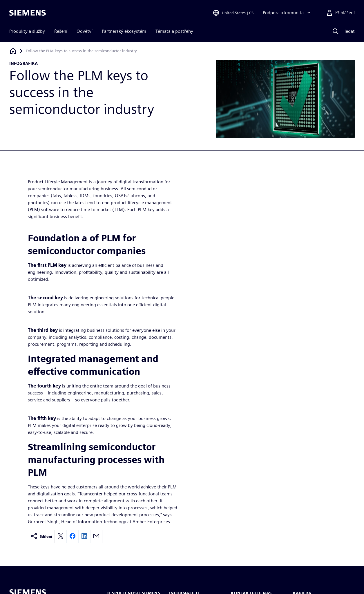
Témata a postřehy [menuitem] (174, 31)
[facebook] (73, 536)
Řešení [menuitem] (61, 31)
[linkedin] (84, 536)
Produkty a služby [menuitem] (27, 31)
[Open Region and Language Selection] (233, 13)
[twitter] (61, 536)
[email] (96, 536)
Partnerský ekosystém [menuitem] (124, 31)
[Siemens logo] (28, 13)
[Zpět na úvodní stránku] (13, 51)
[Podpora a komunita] (287, 13)
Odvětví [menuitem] (85, 31)
